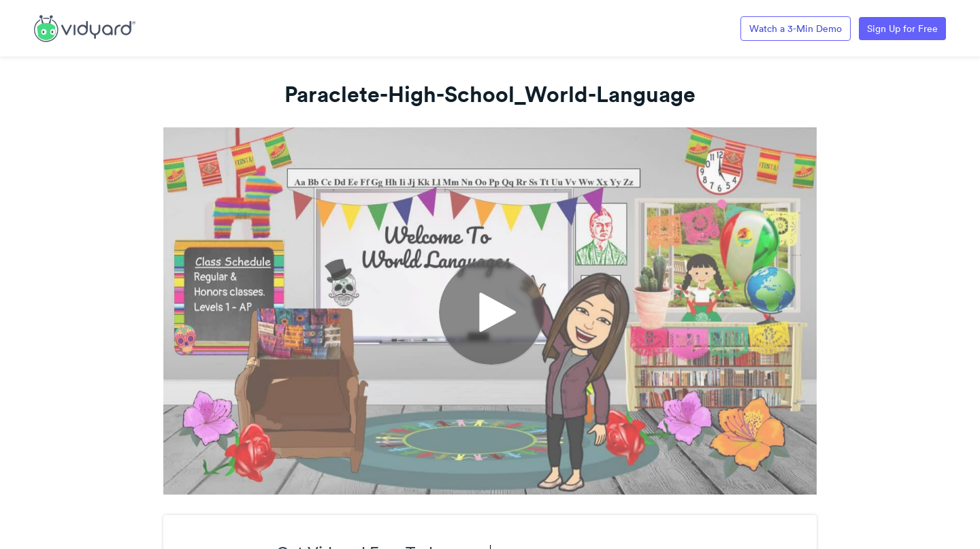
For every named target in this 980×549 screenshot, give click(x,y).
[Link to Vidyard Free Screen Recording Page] (85, 27)
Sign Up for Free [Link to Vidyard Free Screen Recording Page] (902, 29)
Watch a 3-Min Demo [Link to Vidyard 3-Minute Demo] (796, 29)
